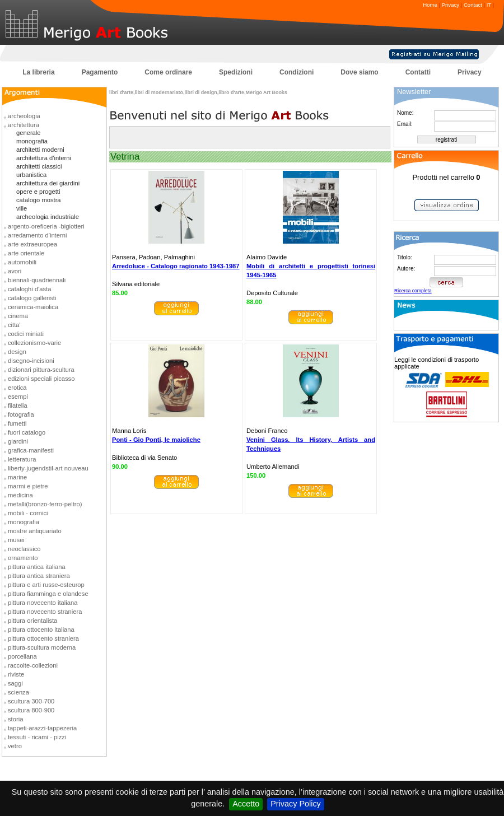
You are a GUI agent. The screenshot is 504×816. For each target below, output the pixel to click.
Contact (473, 5)
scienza (18, 692)
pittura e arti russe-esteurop (46, 585)
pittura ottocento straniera (43, 638)
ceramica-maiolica (33, 307)
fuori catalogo (27, 432)
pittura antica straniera (39, 576)
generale (29, 133)
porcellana (22, 656)
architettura (24, 125)
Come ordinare (168, 72)
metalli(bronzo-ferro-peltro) (45, 504)
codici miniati (26, 334)
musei (16, 540)
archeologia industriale (48, 217)
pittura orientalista (32, 621)
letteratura (22, 459)
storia (15, 719)
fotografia (21, 414)
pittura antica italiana (37, 567)
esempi (18, 397)
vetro (15, 746)
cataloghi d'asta (29, 289)
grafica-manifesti (31, 450)
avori (15, 271)
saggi (15, 683)
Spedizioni (236, 72)
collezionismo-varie (34, 343)
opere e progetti (38, 192)
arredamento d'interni (37, 235)
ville (22, 208)
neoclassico (24, 549)
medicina (20, 495)
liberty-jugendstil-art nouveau (48, 468)
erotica (17, 388)
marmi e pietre (28, 486)
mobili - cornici (28, 513)
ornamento (23, 558)
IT (489, 5)
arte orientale (26, 253)
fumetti (17, 423)
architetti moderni (40, 150)
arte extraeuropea (32, 244)
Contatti (418, 72)
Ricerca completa (413, 291)
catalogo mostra (39, 200)
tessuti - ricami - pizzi (37, 737)
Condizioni (297, 72)
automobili (22, 262)
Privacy (451, 5)
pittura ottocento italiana (41, 630)
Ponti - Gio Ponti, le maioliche (156, 440)
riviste (16, 674)
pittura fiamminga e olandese (48, 594)
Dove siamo (359, 72)
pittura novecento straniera (45, 612)
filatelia (18, 405)
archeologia (24, 116)
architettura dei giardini (48, 183)
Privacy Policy (296, 804)
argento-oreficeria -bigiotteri (46, 226)
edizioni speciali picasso (41, 379)
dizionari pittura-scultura (41, 370)
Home (430, 5)
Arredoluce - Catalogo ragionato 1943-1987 (176, 266)
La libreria (38, 72)
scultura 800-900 (31, 710)
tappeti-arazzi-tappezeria (42, 728)
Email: (405, 124)
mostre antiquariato (35, 531)
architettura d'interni (44, 158)
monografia (32, 141)
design (17, 352)
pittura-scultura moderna (42, 647)
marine (17, 477)
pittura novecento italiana (43, 603)
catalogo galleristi (32, 298)
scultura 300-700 (31, 701)
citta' (14, 325)
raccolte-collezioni (33, 665)
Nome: (405, 113)
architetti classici (39, 166)
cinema (18, 316)
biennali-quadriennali (37, 280)
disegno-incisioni (31, 361)
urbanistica (31, 175)
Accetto (246, 804)
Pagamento (100, 72)
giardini (18, 441)
